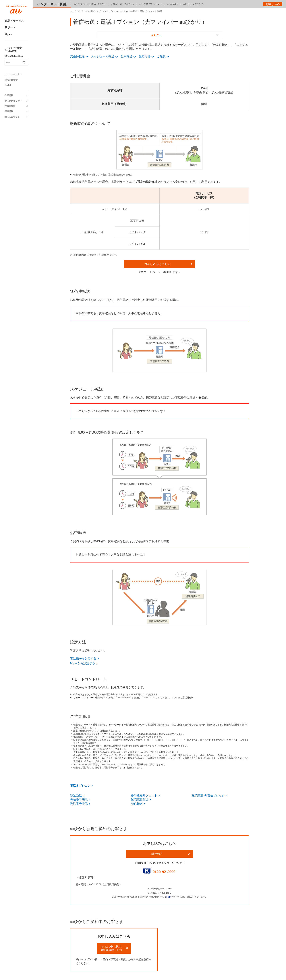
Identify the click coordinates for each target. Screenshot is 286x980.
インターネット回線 (52, 4)
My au (8, 34)
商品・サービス (14, 21)
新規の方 (157, 854)
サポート (10, 27)
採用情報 (9, 111)
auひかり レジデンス (193, 4)
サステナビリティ (13, 101)
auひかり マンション (150, 4)
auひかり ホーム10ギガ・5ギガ (89, 4)
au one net (171, 4)
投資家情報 (10, 106)
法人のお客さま (12, 117)
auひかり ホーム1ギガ (121, 4)
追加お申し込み (112, 948)
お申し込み (273, 4)
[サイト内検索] (16, 63)
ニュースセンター (13, 74)
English (8, 85)
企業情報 (9, 95)
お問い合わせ (11, 80)
